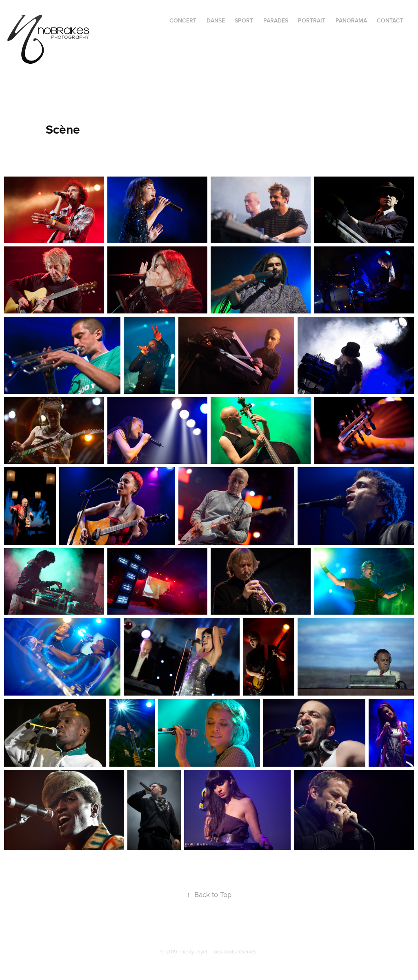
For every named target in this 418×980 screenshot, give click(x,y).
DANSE (216, 20)
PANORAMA (351, 20)
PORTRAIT (312, 20)
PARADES (276, 20)
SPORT (244, 20)
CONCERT (183, 20)
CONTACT (390, 20)
